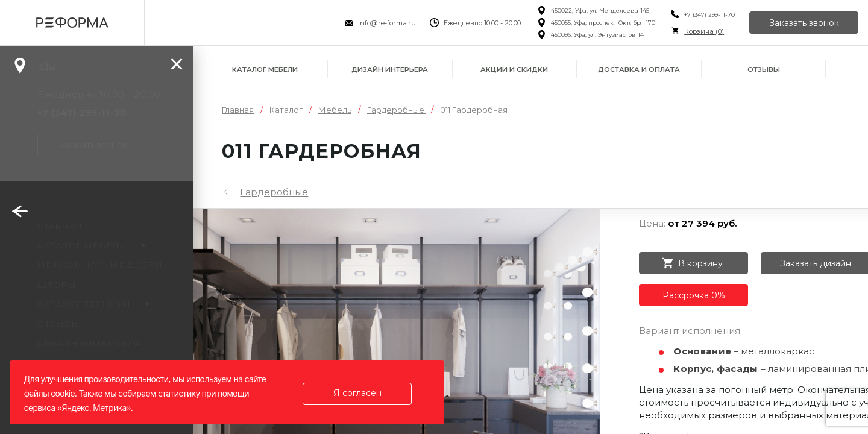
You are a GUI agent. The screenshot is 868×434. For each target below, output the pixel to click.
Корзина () (704, 31)
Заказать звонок (804, 23)
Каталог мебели (265, 69)
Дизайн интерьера (390, 69)
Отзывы (764, 69)
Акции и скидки (514, 69)
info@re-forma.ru (387, 23)
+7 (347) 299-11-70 (709, 15)
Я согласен (357, 393)
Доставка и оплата (639, 69)
